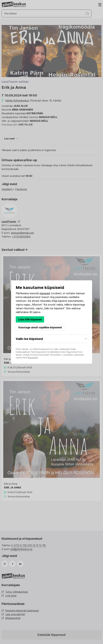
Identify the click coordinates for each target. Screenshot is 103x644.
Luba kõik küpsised (30, 319)
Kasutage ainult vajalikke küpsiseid (40, 327)
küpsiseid (45, 293)
